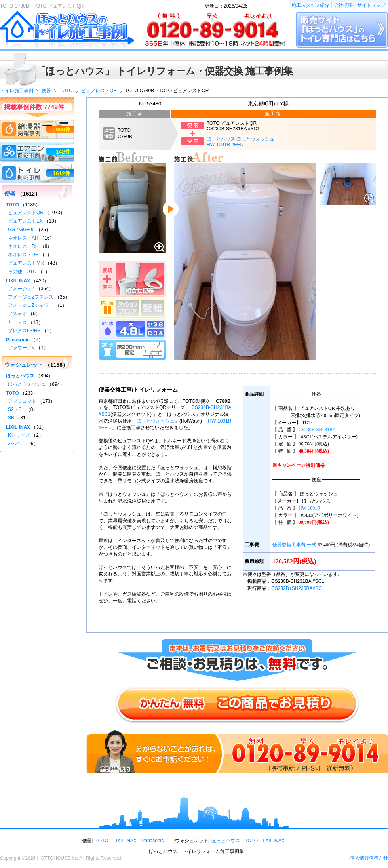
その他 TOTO (22, 272)
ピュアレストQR (26, 213)
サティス (17, 322)
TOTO (12, 205)
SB (11, 418)
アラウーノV (21, 348)
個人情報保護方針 (369, 858)
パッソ (15, 444)
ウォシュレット (24, 365)
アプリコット (22, 401)
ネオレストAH (23, 238)
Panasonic (18, 340)
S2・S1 (16, 409)
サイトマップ (371, 5)
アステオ (17, 314)
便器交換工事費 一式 (294, 545)
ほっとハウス (20, 376)
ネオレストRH (23, 246)
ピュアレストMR (26, 263)
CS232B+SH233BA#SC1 (298, 588)
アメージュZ (21, 289)
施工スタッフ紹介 (310, 5)
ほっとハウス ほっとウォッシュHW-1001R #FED (241, 142)
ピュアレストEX (25, 221)
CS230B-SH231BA (317, 430)
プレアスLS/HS (24, 331)
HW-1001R (309, 508)
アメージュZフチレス (31, 297)
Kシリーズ (19, 435)
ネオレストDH (23, 255)
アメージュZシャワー (31, 305)
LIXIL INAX (18, 281)
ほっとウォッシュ (156, 421)
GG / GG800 (21, 230)
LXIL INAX (274, 841)
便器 (10, 194)
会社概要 (343, 5)
